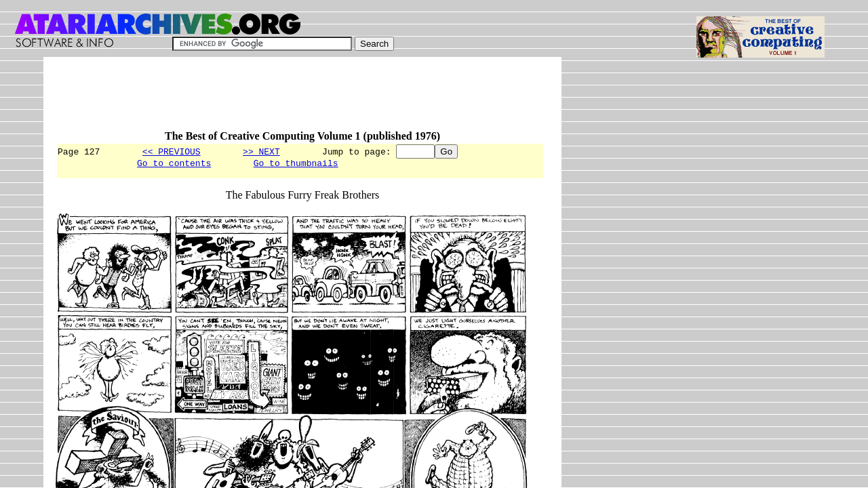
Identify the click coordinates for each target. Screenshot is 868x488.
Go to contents (174, 165)
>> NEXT (261, 151)
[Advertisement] (302, 100)
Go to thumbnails (296, 165)
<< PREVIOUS (172, 151)
